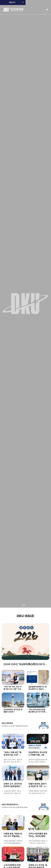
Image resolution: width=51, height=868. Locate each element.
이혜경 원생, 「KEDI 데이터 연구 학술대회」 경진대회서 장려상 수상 (13, 835)
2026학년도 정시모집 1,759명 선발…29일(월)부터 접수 (38, 754)
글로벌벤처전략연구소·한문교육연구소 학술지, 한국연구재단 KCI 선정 (38, 688)
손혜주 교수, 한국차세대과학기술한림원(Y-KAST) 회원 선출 (13, 785)
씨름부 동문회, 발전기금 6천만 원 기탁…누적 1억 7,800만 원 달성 (38, 785)
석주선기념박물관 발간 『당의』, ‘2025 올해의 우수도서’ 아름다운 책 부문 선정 (38, 835)
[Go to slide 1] (24, 605)
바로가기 (12, 2)
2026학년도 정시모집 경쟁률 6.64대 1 (13, 711)
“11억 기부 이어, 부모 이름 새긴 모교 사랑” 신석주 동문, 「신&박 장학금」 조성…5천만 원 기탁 (13, 688)
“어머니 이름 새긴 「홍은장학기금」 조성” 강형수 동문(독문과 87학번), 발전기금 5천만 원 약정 (13, 754)
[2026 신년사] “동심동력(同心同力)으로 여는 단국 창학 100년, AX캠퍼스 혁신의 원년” (25, 665)
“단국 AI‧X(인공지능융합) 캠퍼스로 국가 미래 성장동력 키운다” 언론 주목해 (38, 711)
